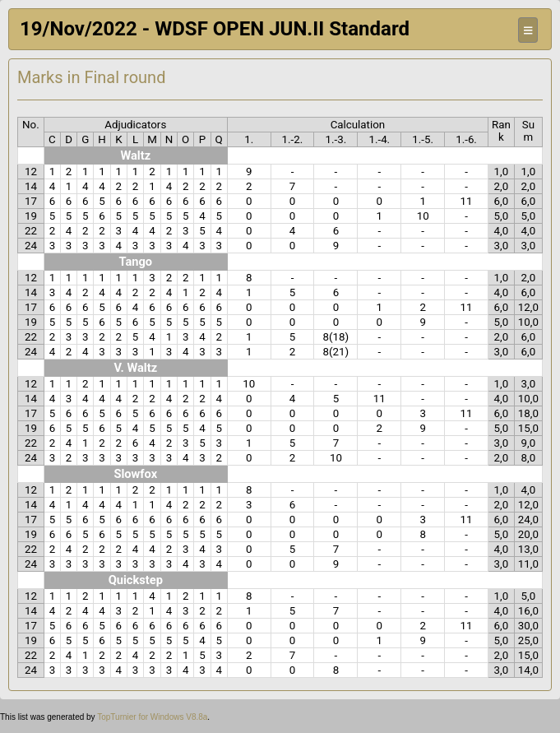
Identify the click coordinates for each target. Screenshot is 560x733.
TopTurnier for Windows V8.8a (152, 717)
